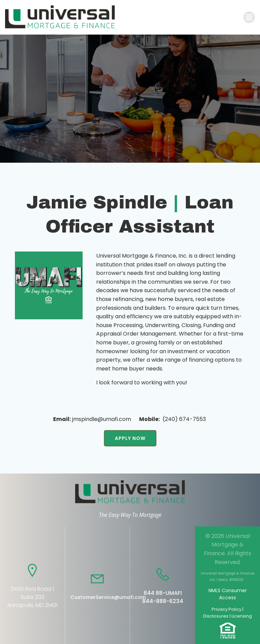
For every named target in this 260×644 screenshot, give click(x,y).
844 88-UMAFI (163, 593)
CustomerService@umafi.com (108, 597)
